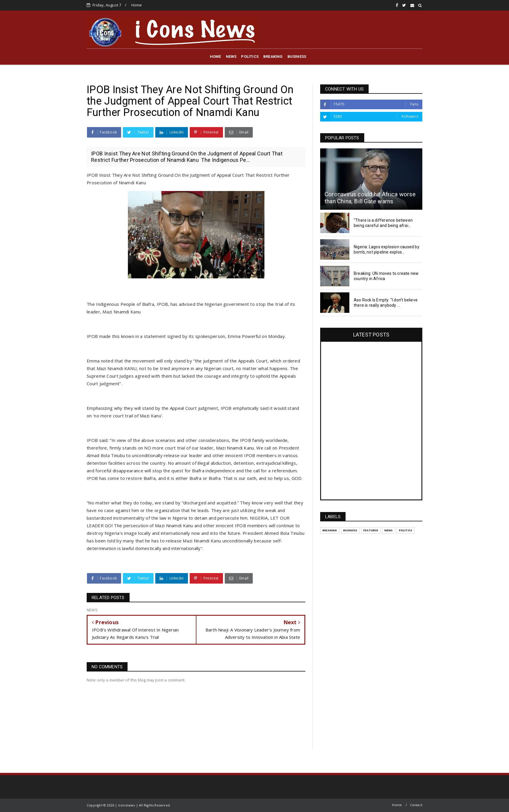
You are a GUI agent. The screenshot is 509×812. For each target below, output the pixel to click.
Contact (416, 805)
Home (137, 5)
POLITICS (250, 57)
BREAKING (273, 57)
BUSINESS (297, 57)
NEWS (231, 57)
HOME (216, 57)
